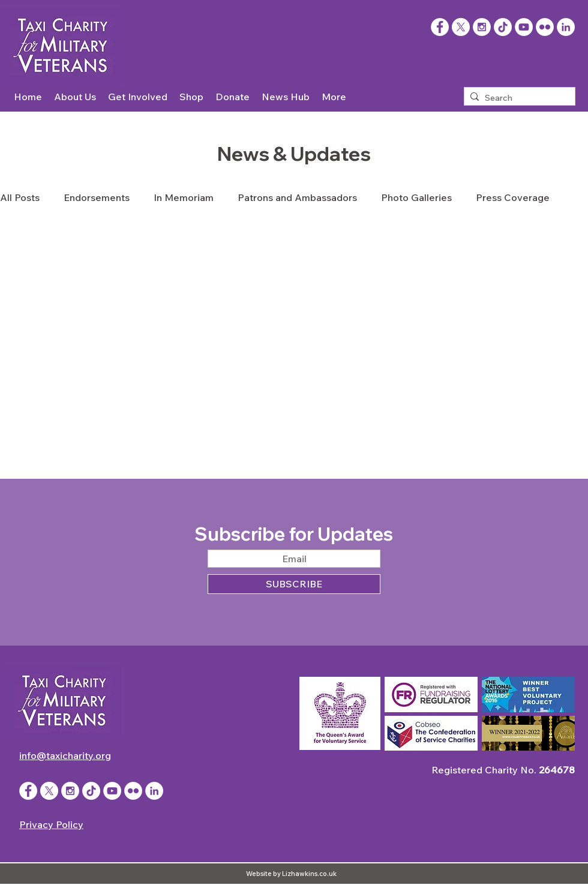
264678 (557, 770)
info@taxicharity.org (65, 755)
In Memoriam (184, 197)
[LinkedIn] (566, 27)
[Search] (517, 98)
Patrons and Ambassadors (297, 197)
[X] (461, 27)
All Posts (20, 197)
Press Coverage (513, 197)
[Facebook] (440, 27)
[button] (75, 97)
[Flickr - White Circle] (545, 27)
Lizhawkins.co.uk (309, 874)
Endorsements (97, 197)
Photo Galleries (416, 197)
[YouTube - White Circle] (524, 27)
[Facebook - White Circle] (28, 791)
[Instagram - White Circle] (482, 27)
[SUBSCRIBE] (294, 584)
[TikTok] (503, 27)
